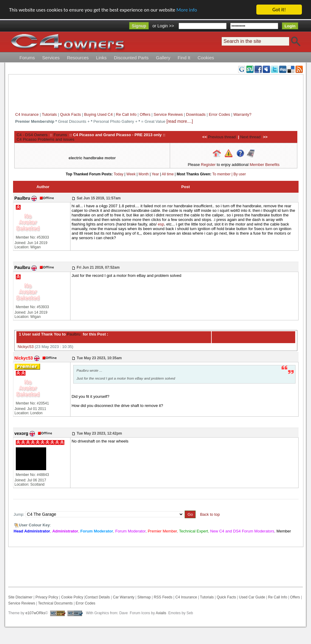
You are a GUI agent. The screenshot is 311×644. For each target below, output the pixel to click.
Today (118, 174)
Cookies (206, 58)
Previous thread (222, 137)
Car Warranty (124, 597)
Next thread (250, 137)
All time (168, 174)
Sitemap (144, 597)
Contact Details (97, 597)
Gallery (163, 58)
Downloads (196, 114)
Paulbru (73, 334)
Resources (78, 58)
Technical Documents (55, 603)
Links (101, 58)
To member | (223, 174)
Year (155, 174)
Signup (139, 26)
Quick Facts (71, 114)
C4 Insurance (27, 114)
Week (131, 174)
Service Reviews (168, 114)
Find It (184, 58)
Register (208, 165)
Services (51, 58)
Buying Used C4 (98, 114)
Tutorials (49, 114)
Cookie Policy (72, 597)
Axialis (161, 613)
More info (187, 10)
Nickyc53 (26, 347)
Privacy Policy (47, 597)
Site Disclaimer (20, 597)
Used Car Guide (252, 597)
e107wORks (35, 613)
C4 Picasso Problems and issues (46, 139)
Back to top (210, 514)
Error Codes (219, 114)
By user (240, 174)
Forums (27, 58)
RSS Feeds (163, 597)
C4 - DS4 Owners (32, 135)
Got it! (279, 10)
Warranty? (242, 114)
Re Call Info (126, 114)
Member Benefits (265, 165)
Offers (145, 114)
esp (161, 224)
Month (144, 174)
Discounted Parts (131, 58)
